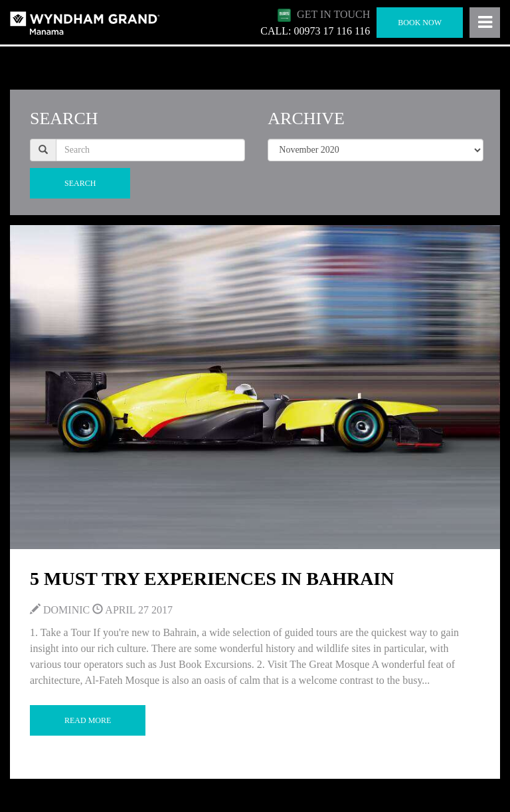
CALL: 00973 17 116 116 (315, 31)
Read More (88, 720)
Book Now (420, 23)
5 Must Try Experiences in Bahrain (212, 579)
